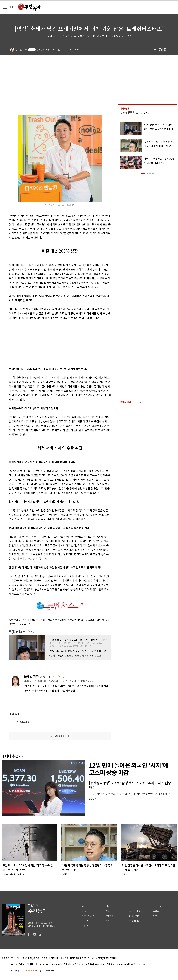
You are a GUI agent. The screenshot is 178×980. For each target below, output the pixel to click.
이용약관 (65, 958)
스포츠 (85, 921)
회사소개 (15, 958)
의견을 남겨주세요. (21, 722)
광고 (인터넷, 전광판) (30, 958)
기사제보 (157, 907)
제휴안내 (46, 958)
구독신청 (157, 911)
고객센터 (55, 958)
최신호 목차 (135, 911)
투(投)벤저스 (17, 632)
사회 (84, 911)
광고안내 (157, 916)
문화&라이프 (88, 916)
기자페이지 (135, 921)
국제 (108, 911)
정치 (84, 907)
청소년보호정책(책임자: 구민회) (102, 958)
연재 (131, 907)
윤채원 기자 (31, 676)
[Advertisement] (53, 343)
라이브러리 (135, 916)
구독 (32, 50)
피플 (108, 921)
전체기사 (86, 926)
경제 (108, 907)
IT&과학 (110, 916)
